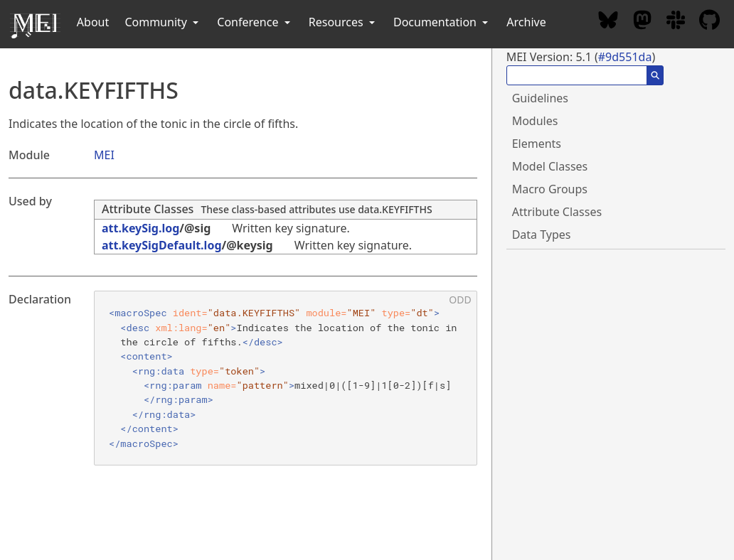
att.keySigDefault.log (162, 245)
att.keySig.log (140, 228)
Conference (255, 22)
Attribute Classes (148, 209)
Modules (535, 121)
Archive (526, 22)
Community (163, 22)
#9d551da (625, 57)
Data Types (542, 235)
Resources (343, 22)
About (93, 22)
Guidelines (540, 98)
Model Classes (550, 166)
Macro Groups (550, 189)
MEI (104, 155)
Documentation (442, 22)
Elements (537, 144)
